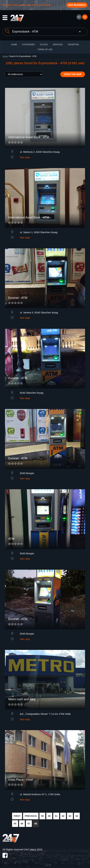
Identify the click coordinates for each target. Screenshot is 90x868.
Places (44, 45)
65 (15, 824)
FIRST (17, 816)
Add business (77, 5)
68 (36, 824)
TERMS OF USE (45, 50)
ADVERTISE (73, 45)
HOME (14, 45)
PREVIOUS (31, 816)
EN (85, 17)
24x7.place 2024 (33, 849)
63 (70, 816)
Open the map (73, 74)
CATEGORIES (29, 45)
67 (29, 824)
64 (77, 816)
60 (49, 816)
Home (5, 56)
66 (22, 824)
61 (56, 816)
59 (42, 816)
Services (58, 45)
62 (63, 816)
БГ (79, 17)
